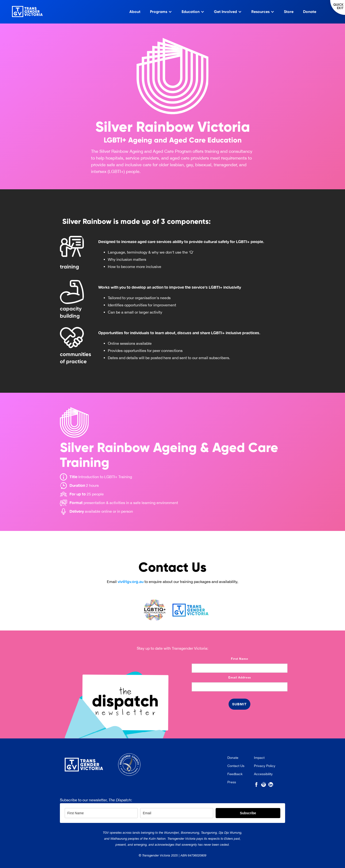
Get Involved (225, 12)
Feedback (235, 774)
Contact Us (236, 766)
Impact (259, 758)
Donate (310, 12)
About (135, 12)
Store (289, 12)
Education (191, 12)
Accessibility (263, 774)
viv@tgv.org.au (131, 581)
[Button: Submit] (239, 704)
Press (232, 782)
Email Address (240, 677)
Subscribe (248, 813)
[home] (21, 10)
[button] (161, 12)
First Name (240, 659)
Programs (159, 12)
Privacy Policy (265, 766)
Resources (260, 12)
